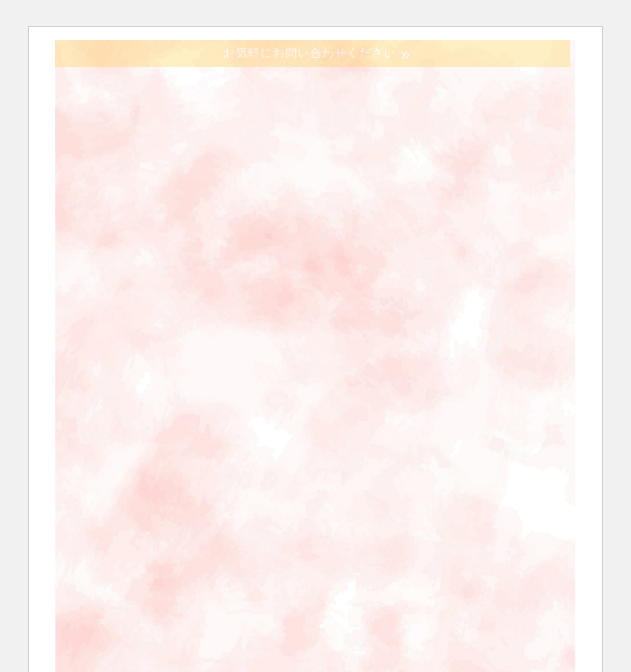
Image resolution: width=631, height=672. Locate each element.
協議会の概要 (238, 256)
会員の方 (428, 302)
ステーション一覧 (153, 302)
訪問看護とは (375, 256)
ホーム (120, 256)
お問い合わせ (304, 302)
